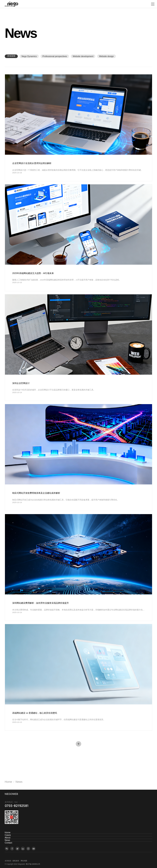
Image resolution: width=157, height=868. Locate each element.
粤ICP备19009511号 (33, 864)
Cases (8, 835)
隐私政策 (16, 861)
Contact (8, 843)
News (19, 782)
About (8, 838)
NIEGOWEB (11, 794)
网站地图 (24, 861)
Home (8, 782)
